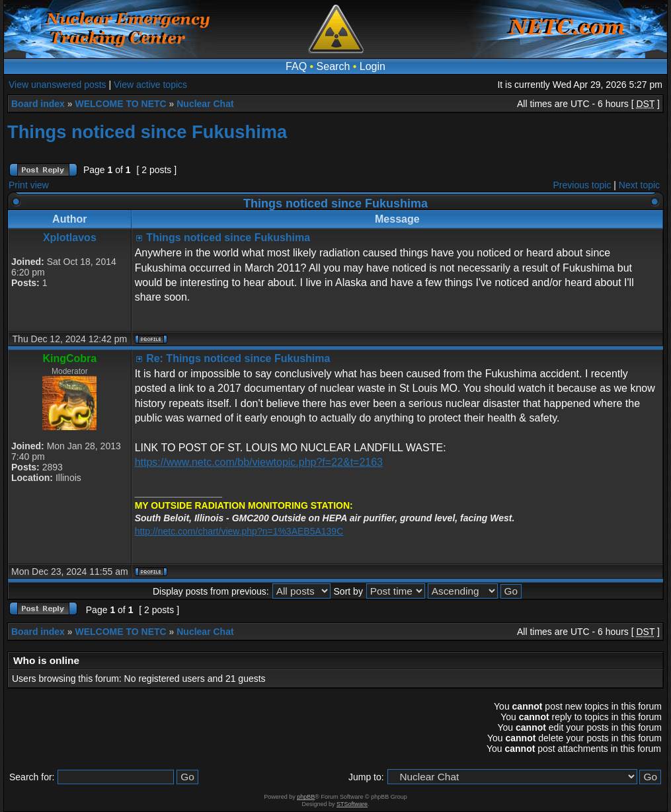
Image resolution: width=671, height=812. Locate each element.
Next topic (639, 185)
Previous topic (582, 185)
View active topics (150, 85)
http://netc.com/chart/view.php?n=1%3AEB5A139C (239, 531)
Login (373, 66)
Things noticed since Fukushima (147, 132)
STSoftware (352, 804)
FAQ (296, 66)
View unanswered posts (58, 85)
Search (334, 66)
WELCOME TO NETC (120, 104)
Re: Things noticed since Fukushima (238, 358)
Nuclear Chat (205, 104)
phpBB (306, 797)
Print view (29, 185)
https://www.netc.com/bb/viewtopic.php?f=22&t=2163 (259, 462)
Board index (38, 104)
